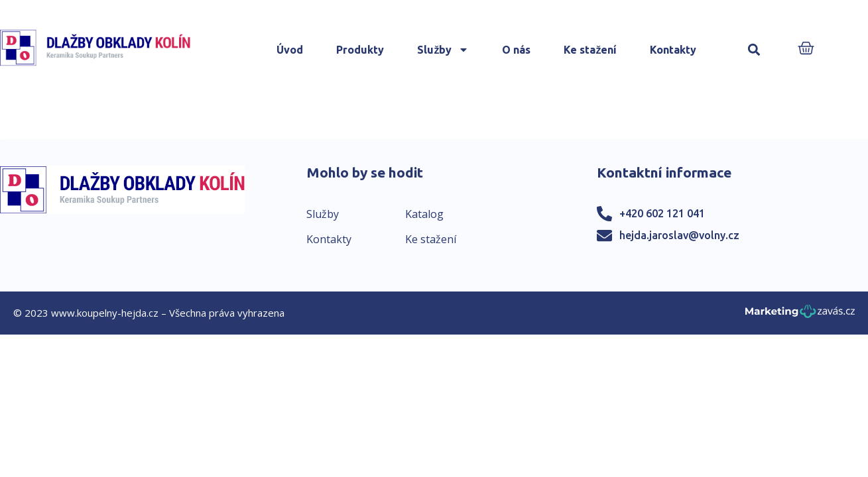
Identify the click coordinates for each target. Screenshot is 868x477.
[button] (754, 50)
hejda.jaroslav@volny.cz (679, 235)
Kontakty (673, 50)
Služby (443, 50)
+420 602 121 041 (662, 213)
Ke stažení (590, 50)
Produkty (360, 50)
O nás (516, 50)
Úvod (290, 50)
